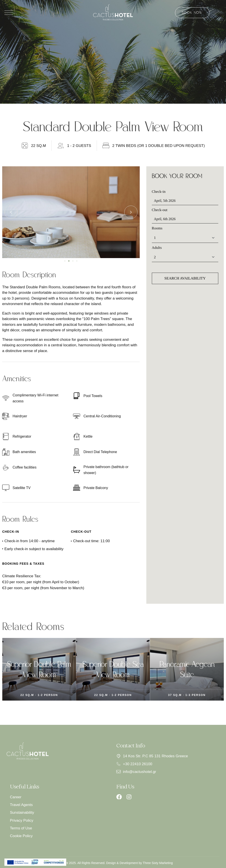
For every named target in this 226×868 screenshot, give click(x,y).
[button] (65, 261)
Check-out (160, 210)
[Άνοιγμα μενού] (9, 13)
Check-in (159, 192)
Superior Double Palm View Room (86, 669)
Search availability (185, 278)
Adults (157, 248)
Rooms (157, 228)
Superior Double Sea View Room (159, 669)
